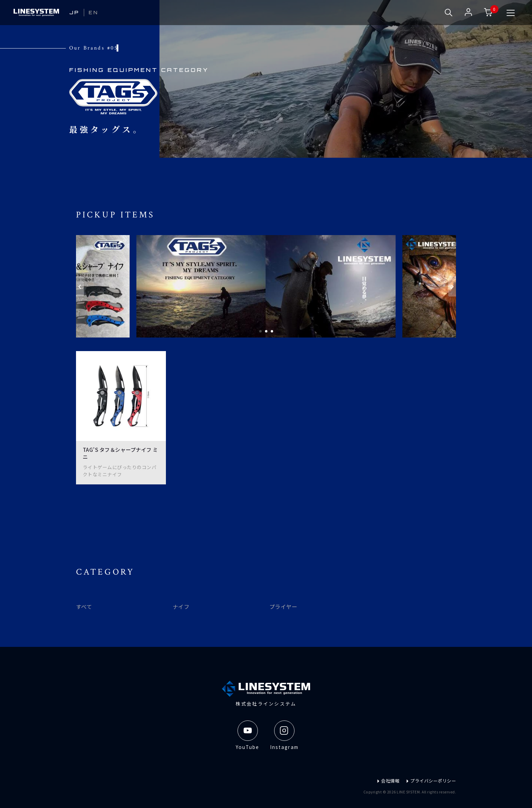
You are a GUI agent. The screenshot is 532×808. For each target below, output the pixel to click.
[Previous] (80, 286)
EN (94, 13)
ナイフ (181, 607)
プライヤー (283, 607)
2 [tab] (266, 331)
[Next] (452, 286)
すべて (84, 607)
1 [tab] (260, 331)
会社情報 (388, 780)
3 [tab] (272, 331)
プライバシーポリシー (431, 780)
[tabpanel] (266, 286)
